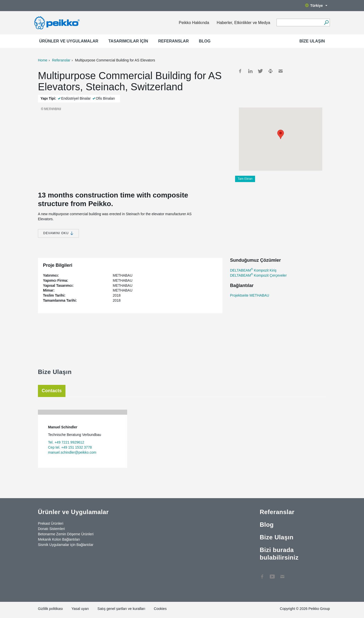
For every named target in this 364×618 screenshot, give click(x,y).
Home (43, 60)
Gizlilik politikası (50, 609)
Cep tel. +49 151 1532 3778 (70, 447)
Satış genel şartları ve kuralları (121, 609)
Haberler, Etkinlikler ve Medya (243, 23)
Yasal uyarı (80, 609)
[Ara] (326, 23)
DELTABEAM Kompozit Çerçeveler (258, 275)
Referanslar (174, 41)
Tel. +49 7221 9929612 (66, 442)
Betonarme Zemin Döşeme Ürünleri (66, 534)
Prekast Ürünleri (51, 523)
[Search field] (299, 23)
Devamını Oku (58, 233)
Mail (281, 71)
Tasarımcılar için (128, 41)
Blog (205, 41)
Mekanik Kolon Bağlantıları (59, 539)
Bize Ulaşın (312, 41)
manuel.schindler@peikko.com (72, 452)
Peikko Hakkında (194, 23)
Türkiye (316, 6)
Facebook (240, 71)
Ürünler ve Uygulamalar (69, 41)
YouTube (272, 574)
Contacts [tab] (52, 391)
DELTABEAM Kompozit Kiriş (253, 270)
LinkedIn (250, 71)
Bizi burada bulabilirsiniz (279, 554)
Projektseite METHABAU (250, 295)
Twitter (260, 71)
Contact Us (282, 574)
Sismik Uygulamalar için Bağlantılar (66, 545)
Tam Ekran (245, 179)
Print (270, 71)
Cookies (160, 609)
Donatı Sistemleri (51, 529)
